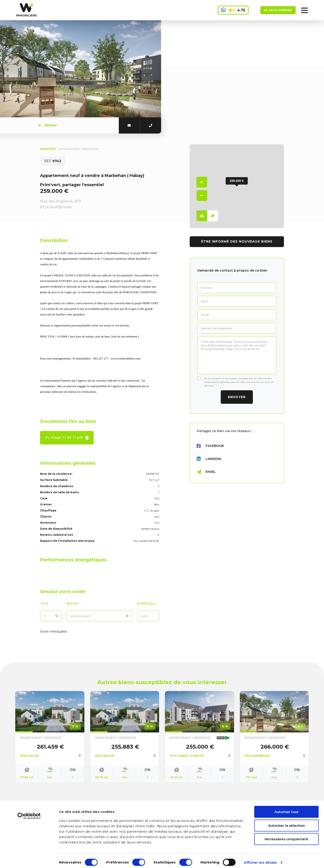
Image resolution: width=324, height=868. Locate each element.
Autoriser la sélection (287, 822)
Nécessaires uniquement (286, 836)
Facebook (210, 446)
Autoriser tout (287, 809)
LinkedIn (209, 459)
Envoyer (237, 397)
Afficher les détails (260, 859)
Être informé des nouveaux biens (237, 241)
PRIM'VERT (49, 149)
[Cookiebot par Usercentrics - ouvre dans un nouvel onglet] (29, 813)
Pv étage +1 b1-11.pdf (67, 437)
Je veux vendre (278, 10)
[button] (237, 184)
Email (206, 472)
